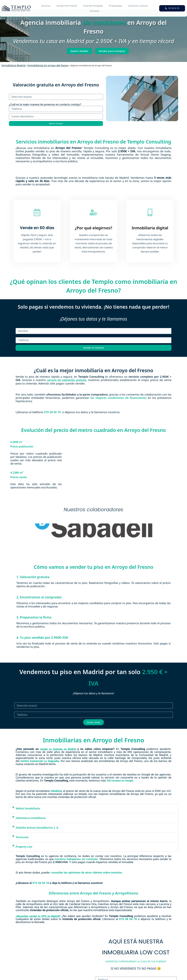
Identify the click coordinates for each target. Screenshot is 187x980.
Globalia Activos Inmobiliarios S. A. (37, 827)
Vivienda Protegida (93, 6)
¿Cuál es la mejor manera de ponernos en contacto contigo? (45, 104)
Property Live (24, 847)
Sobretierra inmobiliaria (31, 818)
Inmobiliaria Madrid (13, 65)
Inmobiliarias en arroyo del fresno (48, 65)
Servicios (46, 6)
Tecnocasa (22, 837)
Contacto (95, 11)
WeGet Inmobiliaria (28, 808)
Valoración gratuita (138, 6)
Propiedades (115, 6)
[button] (94, 809)
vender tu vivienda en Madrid (58, 749)
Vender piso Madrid (67, 6)
